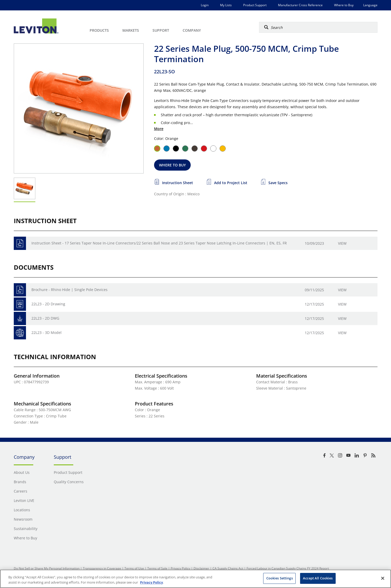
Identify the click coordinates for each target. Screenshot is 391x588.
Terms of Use (134, 568)
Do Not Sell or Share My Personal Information (47, 568)
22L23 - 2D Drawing (48, 304)
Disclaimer (201, 568)
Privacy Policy (180, 568)
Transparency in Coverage (102, 568)
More (159, 129)
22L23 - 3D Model (47, 332)
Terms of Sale (157, 568)
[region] (195, 579)
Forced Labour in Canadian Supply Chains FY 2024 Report (288, 568)
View (342, 243)
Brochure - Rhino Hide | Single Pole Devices (69, 290)
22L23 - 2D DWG (45, 318)
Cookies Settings (280, 578)
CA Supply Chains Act (228, 568)
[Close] (383, 578)
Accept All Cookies (318, 578)
